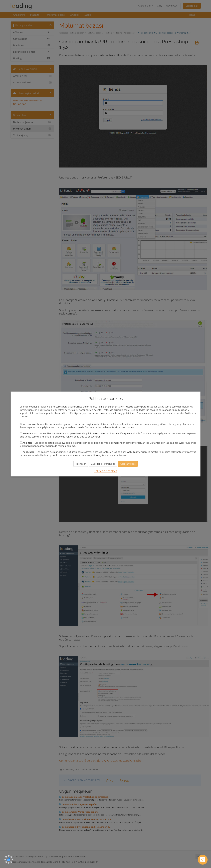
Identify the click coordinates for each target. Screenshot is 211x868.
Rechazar (81, 464)
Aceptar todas (128, 464)
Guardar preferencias (103, 464)
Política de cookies (105, 471)
